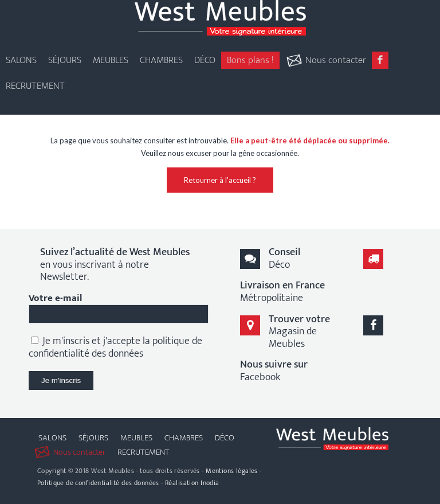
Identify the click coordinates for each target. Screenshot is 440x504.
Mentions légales (232, 471)
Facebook (274, 371)
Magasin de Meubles (299, 332)
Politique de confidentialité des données (98, 483)
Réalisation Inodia (192, 483)
